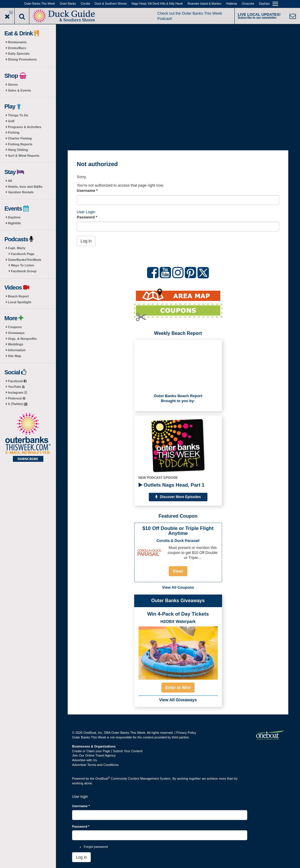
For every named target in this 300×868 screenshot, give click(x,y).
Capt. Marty (17, 248)
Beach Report (18, 296)
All (10, 181)
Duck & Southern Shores (111, 4)
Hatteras (231, 4)
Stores (13, 85)
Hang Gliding (18, 150)
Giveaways (16, 333)
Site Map (15, 356)
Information (17, 350)
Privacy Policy (186, 733)
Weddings (16, 344)
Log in (86, 241)
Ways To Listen (22, 265)
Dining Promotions (22, 59)
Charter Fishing (20, 138)
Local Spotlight (19, 302)
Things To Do (18, 115)
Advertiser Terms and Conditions (95, 765)
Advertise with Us (85, 760)
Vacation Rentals (21, 192)
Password (87, 217)
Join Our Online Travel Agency (94, 755)
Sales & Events (19, 90)
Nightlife (14, 223)
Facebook (17, 381)
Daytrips (264, 4)
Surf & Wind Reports (24, 156)
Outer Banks (68, 4)
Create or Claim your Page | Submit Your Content (107, 751)
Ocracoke (248, 4)
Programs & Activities (25, 127)
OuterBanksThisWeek (25, 260)
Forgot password (96, 847)
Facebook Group (24, 271)
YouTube (16, 387)
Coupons (15, 327)
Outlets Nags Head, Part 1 (172, 485)
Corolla (85, 4)
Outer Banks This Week (40, 4)
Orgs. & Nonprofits (22, 339)
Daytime (14, 217)
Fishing (14, 132)
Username (87, 191)
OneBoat (103, 779)
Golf (11, 121)
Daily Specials (19, 54)
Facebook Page (23, 254)
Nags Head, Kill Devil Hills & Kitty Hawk (157, 4)
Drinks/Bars (17, 48)
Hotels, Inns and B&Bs (25, 187)
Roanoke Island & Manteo (204, 4)
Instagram (17, 392)
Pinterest (17, 398)
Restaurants (17, 42)
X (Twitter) (18, 404)
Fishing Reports (20, 144)
